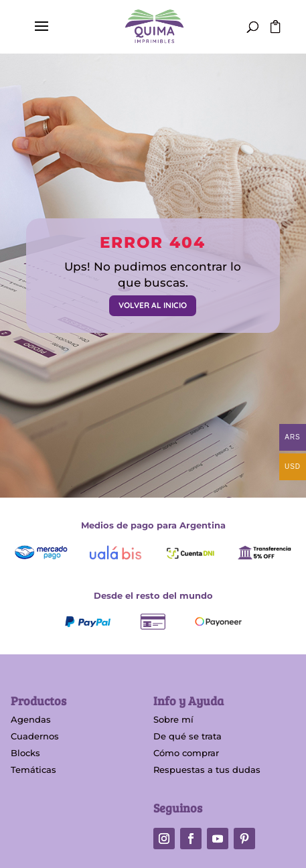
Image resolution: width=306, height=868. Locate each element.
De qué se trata (187, 736)
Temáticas (33, 770)
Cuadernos (35, 736)
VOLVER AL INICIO (153, 305)
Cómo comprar (186, 753)
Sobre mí (173, 719)
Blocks (25, 753)
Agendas (31, 719)
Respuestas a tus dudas (207, 770)
